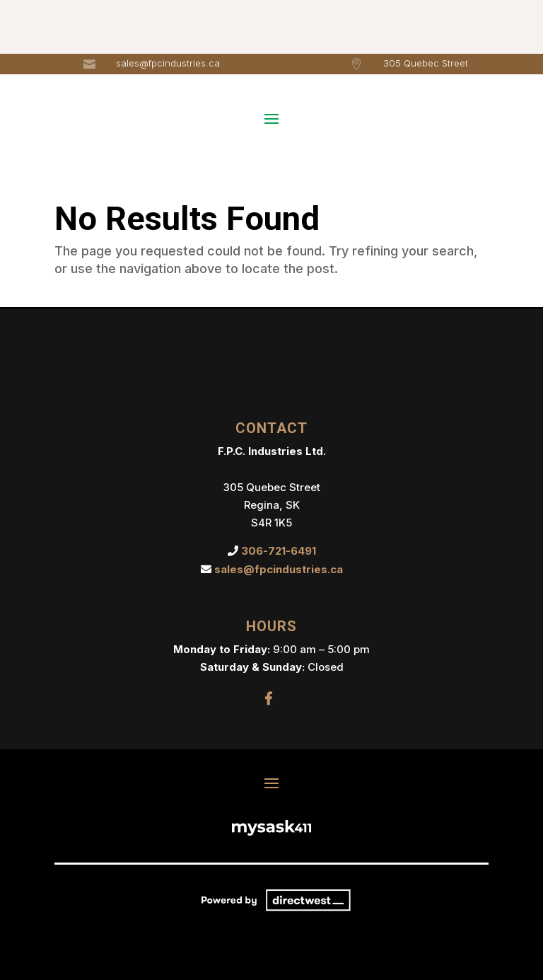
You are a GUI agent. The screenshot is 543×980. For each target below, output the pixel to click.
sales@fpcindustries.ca (168, 63)
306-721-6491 (279, 551)
